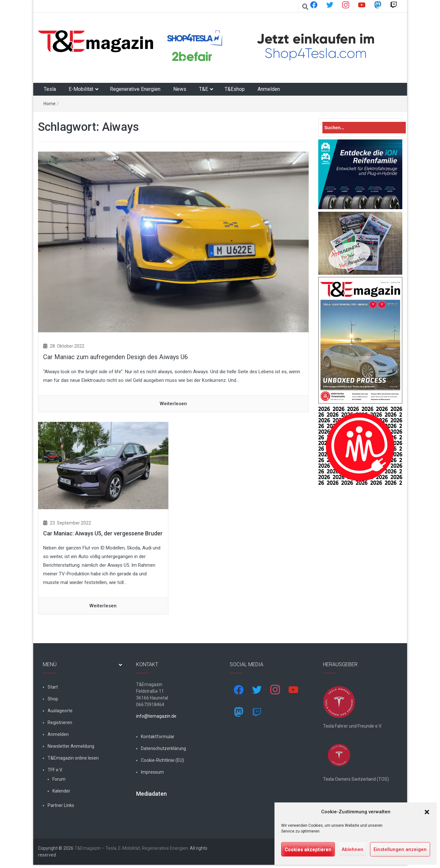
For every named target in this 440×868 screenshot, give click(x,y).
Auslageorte (60, 711)
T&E (204, 89)
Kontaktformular (158, 737)
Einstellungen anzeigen (400, 849)
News (180, 89)
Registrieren (60, 722)
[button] (427, 812)
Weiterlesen (173, 404)
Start (53, 687)
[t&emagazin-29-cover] (360, 340)
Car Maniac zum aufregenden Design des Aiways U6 (116, 357)
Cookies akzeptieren (308, 849)
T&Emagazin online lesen (73, 758)
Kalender (61, 791)
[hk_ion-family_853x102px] (360, 174)
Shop (53, 699)
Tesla (50, 89)
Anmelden (269, 89)
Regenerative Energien (135, 89)
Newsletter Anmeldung (71, 746)
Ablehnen (352, 849)
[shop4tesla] (279, 46)
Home (50, 104)
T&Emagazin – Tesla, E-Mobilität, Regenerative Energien (131, 851)
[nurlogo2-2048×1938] (360, 446)
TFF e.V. (55, 770)
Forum (59, 779)
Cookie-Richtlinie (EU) (162, 760)
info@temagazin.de (156, 716)
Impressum (152, 772)
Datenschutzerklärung (163, 748)
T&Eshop (235, 89)
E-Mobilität (81, 89)
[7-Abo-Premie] (360, 243)
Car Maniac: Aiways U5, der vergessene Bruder (103, 533)
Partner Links (61, 805)
